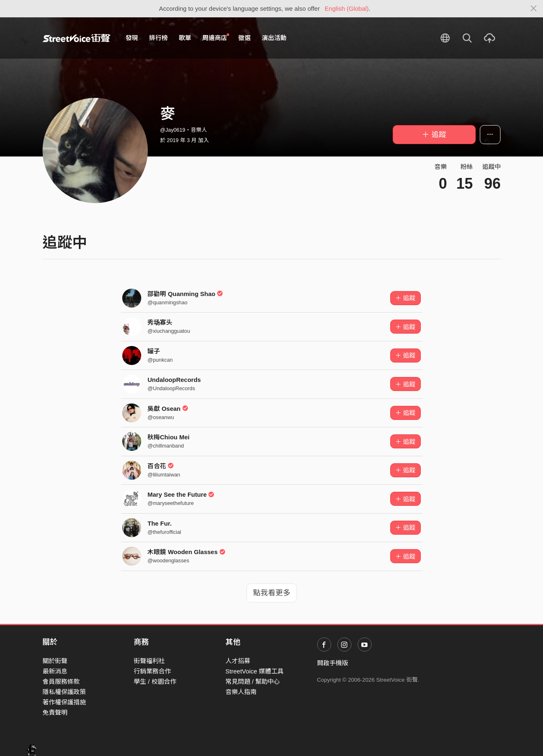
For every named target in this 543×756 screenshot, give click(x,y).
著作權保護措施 (64, 702)
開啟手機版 (333, 663)
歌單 (185, 38)
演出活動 (274, 38)
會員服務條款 (61, 681)
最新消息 (55, 671)
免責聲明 (55, 712)
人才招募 (238, 661)
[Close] (534, 9)
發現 (132, 38)
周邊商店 (216, 38)
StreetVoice (77, 38)
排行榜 (158, 38)
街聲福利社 (149, 661)
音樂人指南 (241, 692)
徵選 (244, 38)
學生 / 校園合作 (155, 681)
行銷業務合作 (152, 671)
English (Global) (347, 8)
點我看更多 (272, 593)
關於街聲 (55, 661)
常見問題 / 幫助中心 (253, 681)
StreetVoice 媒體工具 (255, 671)
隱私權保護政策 (64, 692)
